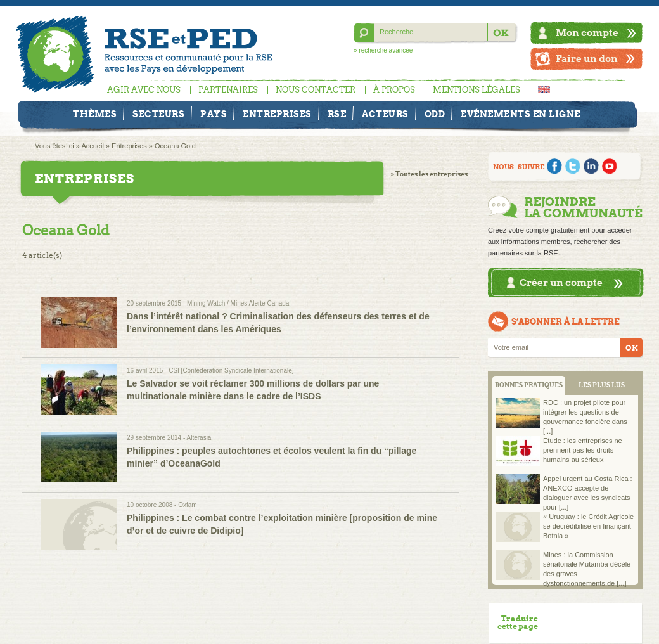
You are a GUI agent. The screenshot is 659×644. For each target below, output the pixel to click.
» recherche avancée (383, 50)
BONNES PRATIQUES (529, 385)
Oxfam (187, 505)
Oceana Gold (175, 146)
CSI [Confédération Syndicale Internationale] (231, 370)
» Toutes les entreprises (429, 174)
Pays (214, 114)
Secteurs (158, 114)
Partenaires (228, 90)
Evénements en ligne (521, 114)
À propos (394, 90)
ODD (435, 114)
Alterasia (199, 438)
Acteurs (385, 114)
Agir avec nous (144, 90)
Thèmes (95, 114)
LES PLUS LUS (602, 385)
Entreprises (277, 114)
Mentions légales (477, 90)
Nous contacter (316, 90)
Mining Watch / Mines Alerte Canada (238, 303)
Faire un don (587, 59)
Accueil (92, 146)
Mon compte (587, 33)
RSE (337, 114)
